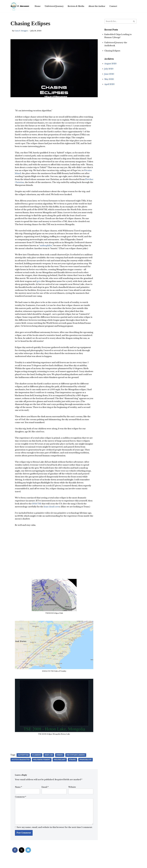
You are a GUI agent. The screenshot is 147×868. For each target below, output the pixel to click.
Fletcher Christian (24, 183)
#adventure (23, 760)
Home (38, 6)
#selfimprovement (42, 764)
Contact (114, 6)
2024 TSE (37, 508)
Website (72, 792)
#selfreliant (60, 764)
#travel (73, 764)
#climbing (37, 760)
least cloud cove (52, 511)
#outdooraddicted (21, 764)
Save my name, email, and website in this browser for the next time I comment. (55, 832)
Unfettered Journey (54, 6)
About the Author (97, 6)
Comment (21, 801)
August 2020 (110, 64)
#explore (49, 760)
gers (49, 283)
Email (45, 792)
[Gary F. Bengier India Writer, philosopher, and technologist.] (20, 6)
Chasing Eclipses (112, 51)
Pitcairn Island (24, 174)
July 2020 (109, 69)
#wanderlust (86, 764)
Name (18, 792)
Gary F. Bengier (21, 31)
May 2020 (109, 80)
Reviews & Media (76, 6)
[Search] (118, 21)
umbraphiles (46, 247)
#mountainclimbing (76, 760)
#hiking (60, 760)
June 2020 (109, 75)
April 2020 (109, 85)
